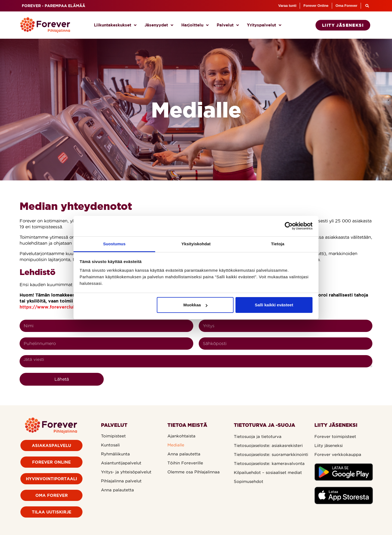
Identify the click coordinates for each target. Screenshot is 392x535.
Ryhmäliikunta (115, 454)
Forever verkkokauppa (338, 454)
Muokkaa (195, 305)
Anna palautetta (117, 490)
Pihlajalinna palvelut (121, 481)
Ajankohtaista (181, 436)
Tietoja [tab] (278, 244)
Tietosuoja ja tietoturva (258, 436)
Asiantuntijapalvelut (121, 463)
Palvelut (228, 25)
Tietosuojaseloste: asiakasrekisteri (268, 445)
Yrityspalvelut (264, 25)
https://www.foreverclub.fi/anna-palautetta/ (70, 307)
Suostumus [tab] (114, 244)
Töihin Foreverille (185, 463)
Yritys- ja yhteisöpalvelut (126, 472)
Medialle (176, 445)
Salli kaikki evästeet (274, 305)
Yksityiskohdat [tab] (196, 244)
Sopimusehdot (249, 481)
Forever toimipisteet (335, 436)
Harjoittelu (195, 25)
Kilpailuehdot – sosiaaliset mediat (268, 472)
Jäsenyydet (159, 25)
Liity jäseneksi (329, 445)
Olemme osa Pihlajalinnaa (194, 472)
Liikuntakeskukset (115, 25)
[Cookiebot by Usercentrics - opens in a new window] (289, 226)
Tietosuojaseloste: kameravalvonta (269, 463)
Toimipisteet (113, 436)
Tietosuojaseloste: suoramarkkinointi (271, 454)
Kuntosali (110, 445)
